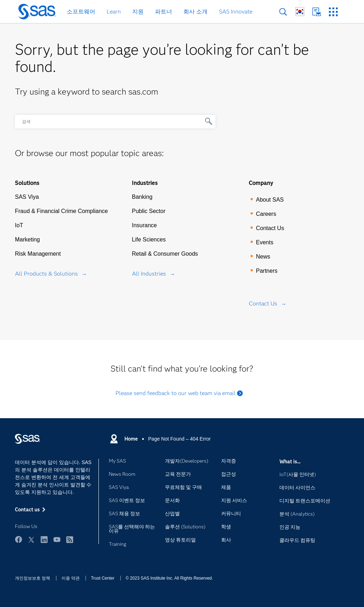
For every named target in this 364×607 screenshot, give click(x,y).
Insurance (144, 225)
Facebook (18, 539)
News (263, 257)
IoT (19, 225)
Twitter (31, 539)
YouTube (57, 539)
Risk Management (38, 254)
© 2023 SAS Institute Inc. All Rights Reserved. (169, 578)
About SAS (270, 200)
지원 (138, 12)
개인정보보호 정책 (33, 578)
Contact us (317, 12)
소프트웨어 (81, 12)
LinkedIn (44, 539)
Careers (266, 214)
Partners (267, 271)
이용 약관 (71, 578)
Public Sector (149, 211)
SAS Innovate (236, 12)
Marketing (27, 239)
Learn (114, 12)
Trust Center (103, 578)
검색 (283, 12)
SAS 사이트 (333, 12)
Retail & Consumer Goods (165, 254)
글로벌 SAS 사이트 (300, 12)
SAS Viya (27, 197)
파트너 (164, 12)
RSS (70, 539)
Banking (142, 197)
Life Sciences (149, 239)
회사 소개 (196, 12)
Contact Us (270, 228)
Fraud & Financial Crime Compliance (61, 211)
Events (265, 242)
